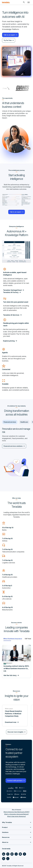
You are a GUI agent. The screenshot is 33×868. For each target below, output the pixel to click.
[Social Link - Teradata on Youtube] (20, 854)
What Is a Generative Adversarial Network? (16, 814)
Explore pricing (9, 341)
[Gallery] (16, 664)
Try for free (8, 40)
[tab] (13, 639)
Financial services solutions (13, 446)
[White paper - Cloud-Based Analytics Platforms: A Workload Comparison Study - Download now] (15, 716)
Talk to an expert (9, 35)
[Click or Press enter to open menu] (29, 2)
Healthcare (24, 422)
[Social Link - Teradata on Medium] (12, 854)
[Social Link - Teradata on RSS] (8, 859)
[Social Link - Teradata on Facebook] (24, 854)
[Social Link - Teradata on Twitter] (16, 854)
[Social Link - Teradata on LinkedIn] (4, 854)
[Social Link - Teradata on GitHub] (8, 854)
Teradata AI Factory (11, 292)
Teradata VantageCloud (12, 290)
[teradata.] (6, 2)
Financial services (10, 422)
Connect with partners (15, 781)
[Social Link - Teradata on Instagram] (4, 859)
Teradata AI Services (11, 315)
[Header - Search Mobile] (24, 2)
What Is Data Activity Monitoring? (16, 816)
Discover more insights (15, 732)
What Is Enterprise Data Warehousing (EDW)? (16, 812)
